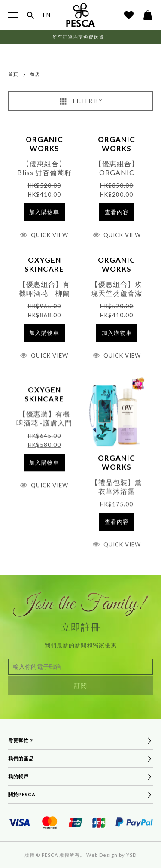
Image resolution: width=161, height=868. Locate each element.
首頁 (13, 74)
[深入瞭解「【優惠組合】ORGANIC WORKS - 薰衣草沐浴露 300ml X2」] (117, 212)
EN (47, 15)
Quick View (50, 235)
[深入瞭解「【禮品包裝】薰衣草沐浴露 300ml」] (117, 530)
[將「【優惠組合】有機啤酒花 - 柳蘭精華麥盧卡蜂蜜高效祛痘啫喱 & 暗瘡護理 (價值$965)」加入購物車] (44, 333)
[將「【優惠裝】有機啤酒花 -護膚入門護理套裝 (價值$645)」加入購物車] (44, 471)
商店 (35, 74)
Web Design (102, 855)
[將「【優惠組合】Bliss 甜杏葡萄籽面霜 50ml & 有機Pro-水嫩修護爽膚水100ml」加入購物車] (44, 212)
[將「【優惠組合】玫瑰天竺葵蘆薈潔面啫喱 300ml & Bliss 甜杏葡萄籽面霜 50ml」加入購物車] (117, 333)
